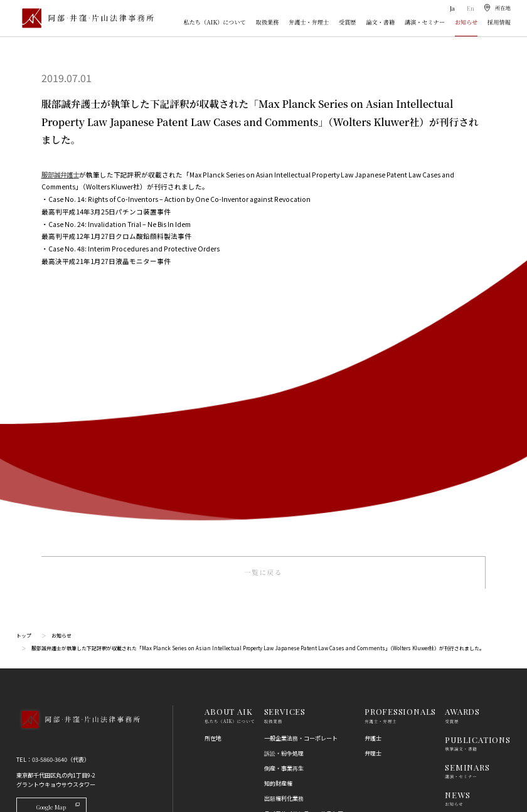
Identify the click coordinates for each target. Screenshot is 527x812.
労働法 (273, 664)
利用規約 (456, 604)
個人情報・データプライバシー (304, 679)
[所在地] (497, 8)
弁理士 (373, 464)
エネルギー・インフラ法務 (298, 740)
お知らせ (466, 22)
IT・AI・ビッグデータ (292, 694)
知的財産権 (278, 495)
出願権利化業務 (284, 510)
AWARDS (462, 423)
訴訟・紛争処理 (284, 464)
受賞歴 (348, 22)
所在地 (213, 449)
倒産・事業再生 (284, 479)
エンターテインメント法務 (298, 709)
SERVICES (285, 423)
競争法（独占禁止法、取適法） (304, 634)
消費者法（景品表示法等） (298, 649)
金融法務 (275, 603)
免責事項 (456, 619)
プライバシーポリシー (473, 635)
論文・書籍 (380, 22)
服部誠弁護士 (62, 175)
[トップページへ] (78, 442)
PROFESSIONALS (400, 423)
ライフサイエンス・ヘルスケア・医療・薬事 (306, 529)
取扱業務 (268, 22)
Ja (451, 8)
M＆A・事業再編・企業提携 (300, 549)
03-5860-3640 (50, 471)
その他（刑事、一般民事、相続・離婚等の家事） (306, 759)
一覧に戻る (263, 284)
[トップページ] (85, 18)
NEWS (457, 506)
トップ (24, 346)
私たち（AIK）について (215, 22)
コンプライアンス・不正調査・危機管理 (304, 584)
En (469, 8)
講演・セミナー (425, 22)
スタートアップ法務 (290, 725)
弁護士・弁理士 (309, 22)
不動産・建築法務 (287, 618)
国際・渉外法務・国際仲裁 (298, 564)
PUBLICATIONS (477, 451)
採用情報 (499, 22)
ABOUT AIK (228, 423)
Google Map (58, 518)
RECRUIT (464, 533)
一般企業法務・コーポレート (301, 449)
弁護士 (373, 449)
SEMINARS (467, 478)
